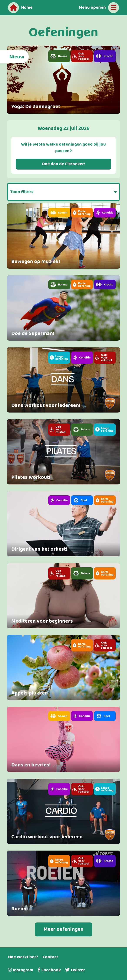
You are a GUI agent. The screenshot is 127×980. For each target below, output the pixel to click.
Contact (50, 957)
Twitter (75, 970)
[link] (63, 80)
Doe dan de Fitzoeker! (64, 164)
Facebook (49, 970)
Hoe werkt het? (23, 957)
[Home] (20, 8)
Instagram (21, 970)
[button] (59, 56)
